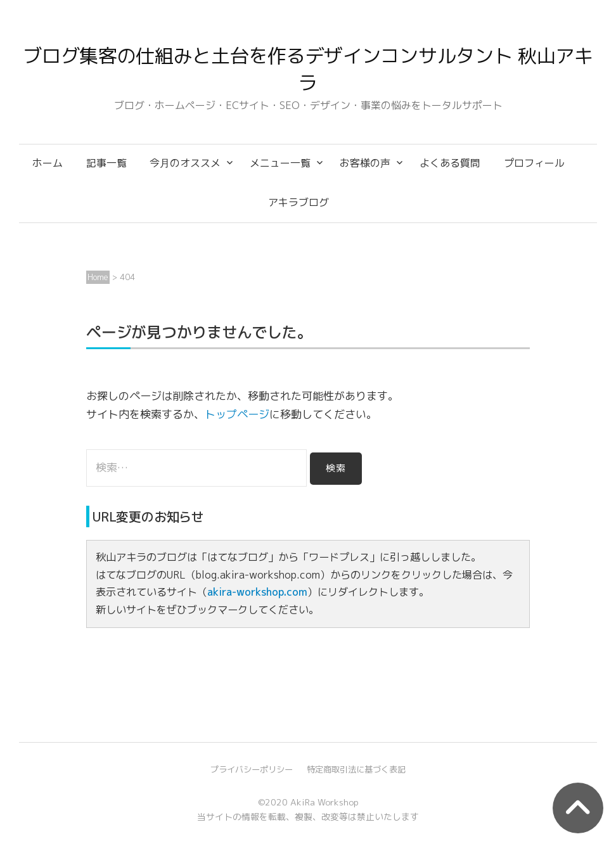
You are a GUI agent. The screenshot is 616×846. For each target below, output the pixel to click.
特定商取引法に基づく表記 (356, 769)
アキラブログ (298, 202)
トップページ (237, 414)
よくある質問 (450, 163)
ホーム (48, 163)
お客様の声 (365, 163)
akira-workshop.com (257, 592)
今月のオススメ (185, 163)
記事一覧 (106, 163)
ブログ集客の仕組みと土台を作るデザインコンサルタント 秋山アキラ (308, 69)
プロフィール (534, 163)
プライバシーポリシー (252, 769)
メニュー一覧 (280, 163)
